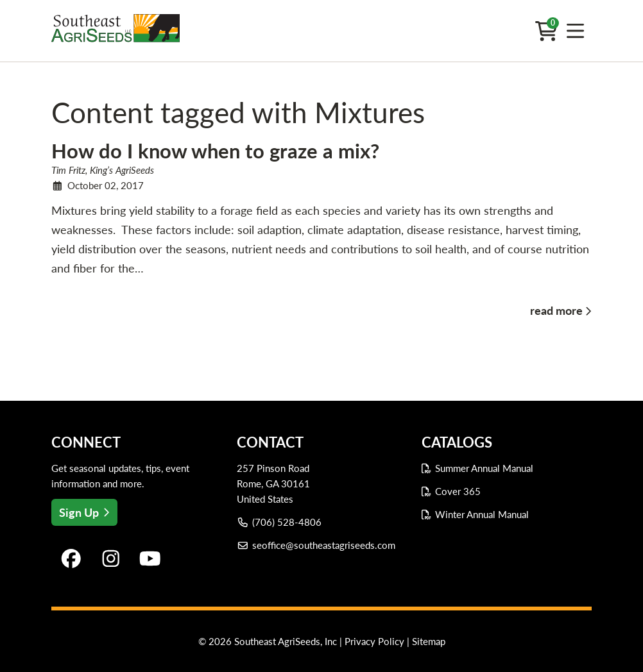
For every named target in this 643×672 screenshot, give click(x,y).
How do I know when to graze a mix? (215, 151)
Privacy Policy (374, 641)
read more (556, 310)
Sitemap (429, 641)
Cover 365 (458, 491)
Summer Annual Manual (484, 468)
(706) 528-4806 (279, 522)
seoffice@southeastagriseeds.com (316, 545)
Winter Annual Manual (482, 514)
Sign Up (84, 512)
